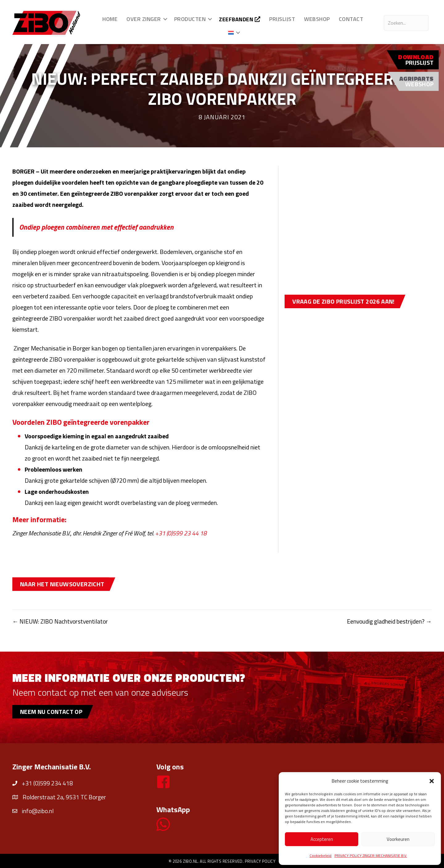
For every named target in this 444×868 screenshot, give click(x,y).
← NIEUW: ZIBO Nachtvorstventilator (62, 621)
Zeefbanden (240, 19)
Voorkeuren (398, 839)
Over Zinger (144, 19)
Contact (351, 19)
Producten (190, 19)
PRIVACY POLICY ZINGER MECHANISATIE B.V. (371, 856)
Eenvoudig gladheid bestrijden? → (389, 621)
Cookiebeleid (321, 856)
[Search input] (406, 23)
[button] (432, 781)
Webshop (317, 19)
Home (110, 19)
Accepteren (322, 839)
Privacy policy (260, 861)
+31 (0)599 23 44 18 (181, 533)
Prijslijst (282, 19)
